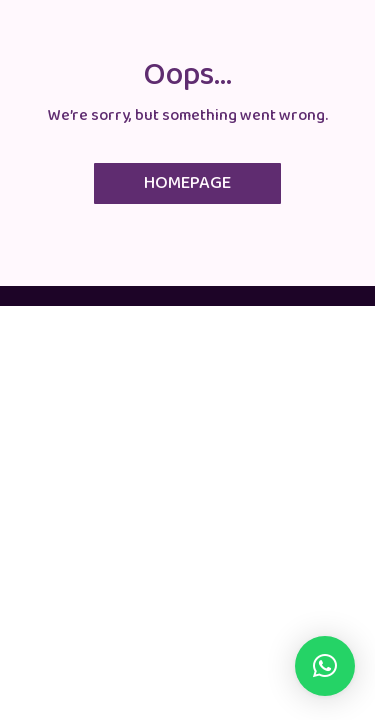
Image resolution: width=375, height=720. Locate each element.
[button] (325, 666)
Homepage (187, 183)
